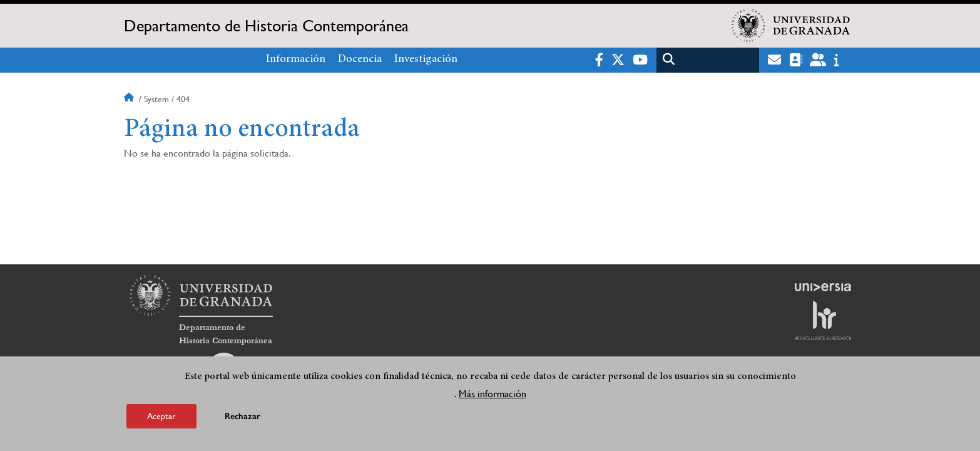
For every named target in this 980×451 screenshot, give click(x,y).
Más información (493, 394)
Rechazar (242, 416)
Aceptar (161, 416)
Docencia (360, 60)
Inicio (130, 99)
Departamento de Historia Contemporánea (266, 26)
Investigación (426, 60)
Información (296, 60)
